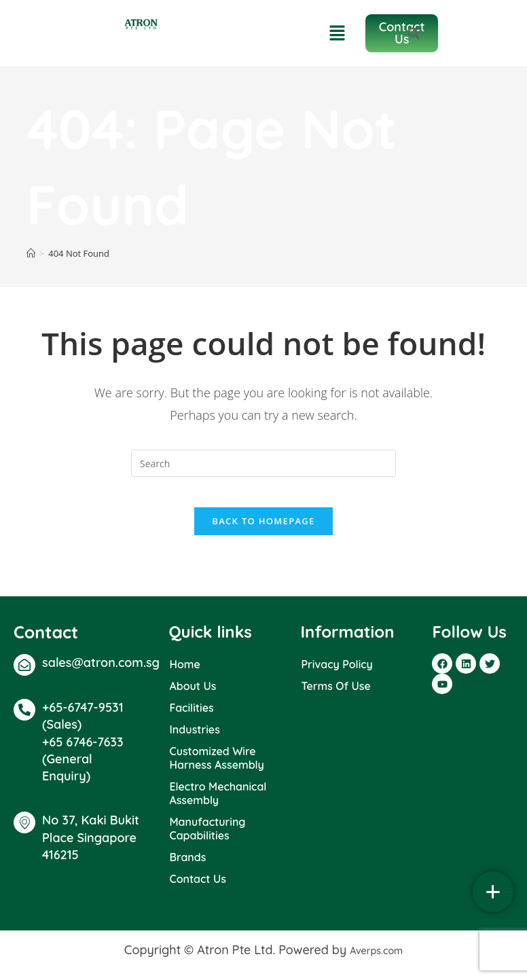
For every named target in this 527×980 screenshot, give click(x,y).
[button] (514, 33)
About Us (193, 696)
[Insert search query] (263, 463)
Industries (194, 740)
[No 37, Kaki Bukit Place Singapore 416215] (24, 833)
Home (184, 674)
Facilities (191, 718)
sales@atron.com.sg (101, 673)
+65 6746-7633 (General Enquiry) (83, 769)
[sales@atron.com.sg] (24, 675)
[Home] (31, 253)
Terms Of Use (335, 696)
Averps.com (376, 960)
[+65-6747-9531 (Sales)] (24, 719)
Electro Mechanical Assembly (218, 803)
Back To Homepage (263, 531)
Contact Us (198, 889)
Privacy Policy (337, 674)
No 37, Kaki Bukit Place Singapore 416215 (91, 847)
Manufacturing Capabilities (207, 839)
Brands (187, 867)
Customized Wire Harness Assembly (216, 768)
